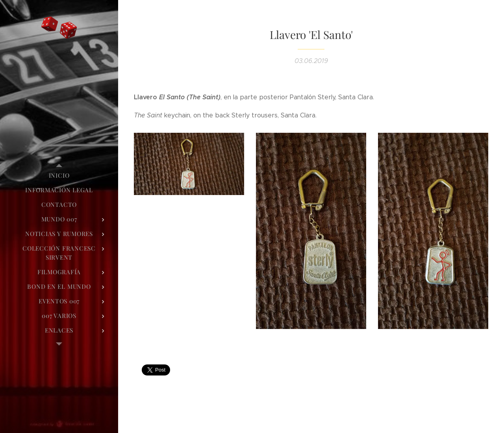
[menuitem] (59, 176)
